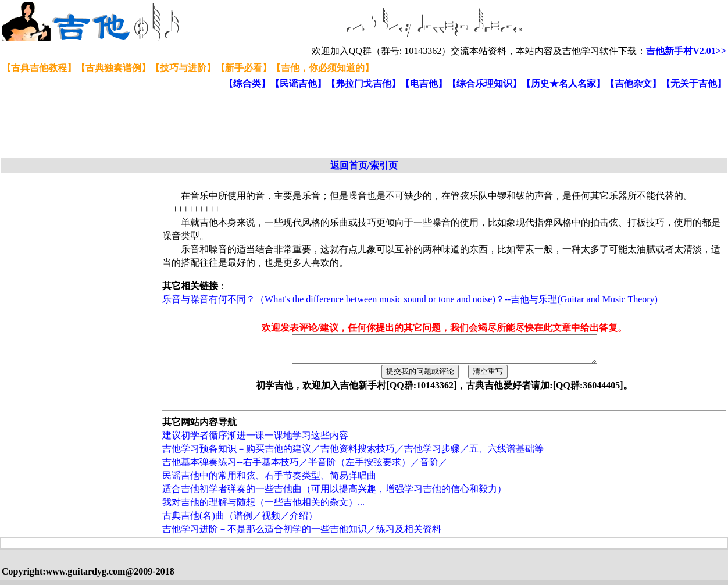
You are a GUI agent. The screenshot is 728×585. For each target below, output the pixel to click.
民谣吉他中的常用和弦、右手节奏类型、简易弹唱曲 (269, 481)
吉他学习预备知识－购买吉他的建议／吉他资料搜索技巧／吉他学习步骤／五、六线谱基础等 (353, 454)
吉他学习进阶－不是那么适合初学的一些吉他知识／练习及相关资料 (302, 534)
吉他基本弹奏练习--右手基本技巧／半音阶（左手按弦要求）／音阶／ (305, 467)
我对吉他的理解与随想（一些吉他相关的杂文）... (263, 507)
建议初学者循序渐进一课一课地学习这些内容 (255, 440)
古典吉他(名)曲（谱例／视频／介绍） (240, 521)
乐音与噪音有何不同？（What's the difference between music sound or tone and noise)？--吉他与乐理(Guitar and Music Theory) (410, 299)
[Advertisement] (284, 124)
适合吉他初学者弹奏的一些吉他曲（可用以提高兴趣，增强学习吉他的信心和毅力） (334, 494)
